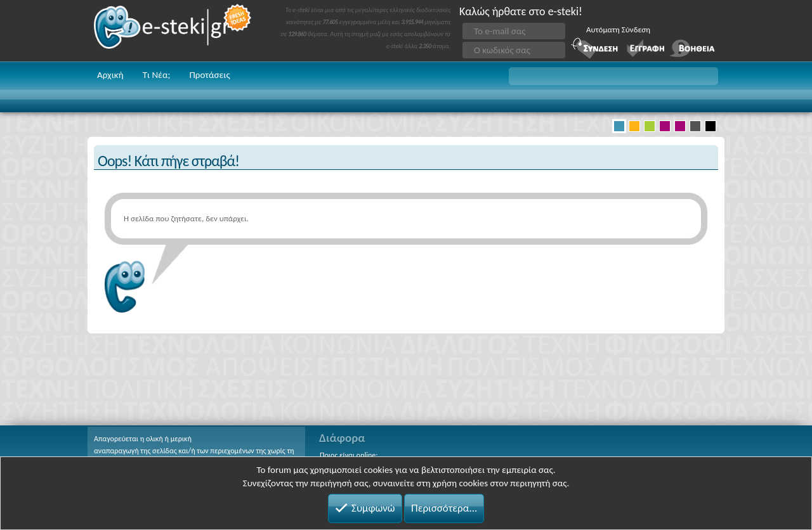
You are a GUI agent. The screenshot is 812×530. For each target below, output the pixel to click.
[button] (613, 76)
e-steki (173, 31)
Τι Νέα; (157, 75)
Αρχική (110, 75)
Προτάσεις (209, 75)
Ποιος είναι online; (349, 455)
